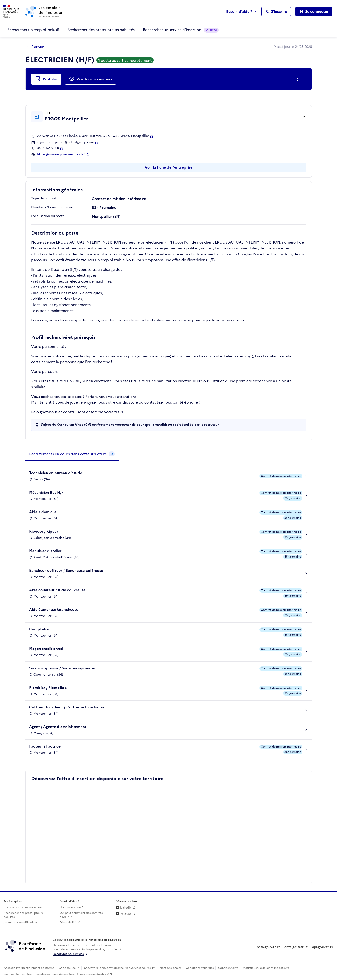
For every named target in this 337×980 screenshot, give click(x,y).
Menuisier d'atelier (45, 551)
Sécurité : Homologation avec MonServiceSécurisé (118, 968)
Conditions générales (200, 968)
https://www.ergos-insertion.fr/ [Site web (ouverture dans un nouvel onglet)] (61, 154)
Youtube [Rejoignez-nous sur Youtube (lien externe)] (124, 914)
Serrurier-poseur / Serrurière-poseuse (62, 668)
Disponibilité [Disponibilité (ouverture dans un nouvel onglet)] (68, 923)
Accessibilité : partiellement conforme (29, 968)
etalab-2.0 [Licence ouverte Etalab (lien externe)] (102, 974)
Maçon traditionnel (46, 649)
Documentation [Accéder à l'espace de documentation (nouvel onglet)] (70, 907)
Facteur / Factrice (45, 746)
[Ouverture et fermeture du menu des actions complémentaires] (298, 79)
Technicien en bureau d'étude (56, 473)
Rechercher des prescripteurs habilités (101, 30)
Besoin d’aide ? (239, 11)
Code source (67, 968)
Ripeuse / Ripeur (44, 531)
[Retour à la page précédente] (37, 47)
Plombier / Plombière (48, 688)
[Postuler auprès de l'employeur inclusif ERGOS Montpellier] (46, 79)
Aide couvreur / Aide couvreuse (57, 590)
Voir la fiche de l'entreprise (169, 167)
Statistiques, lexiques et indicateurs (266, 968)
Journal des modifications (21, 923)
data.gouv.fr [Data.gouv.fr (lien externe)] (294, 947)
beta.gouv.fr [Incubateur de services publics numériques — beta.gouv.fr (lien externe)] (266, 947)
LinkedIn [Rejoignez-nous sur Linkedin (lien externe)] (124, 908)
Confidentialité (228, 968)
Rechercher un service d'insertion (181, 30)
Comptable (39, 629)
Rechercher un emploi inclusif (33, 30)
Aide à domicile (43, 512)
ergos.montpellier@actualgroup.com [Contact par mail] (65, 142)
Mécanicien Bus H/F (46, 492)
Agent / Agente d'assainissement (58, 727)
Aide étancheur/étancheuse (54, 609)
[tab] (72, 454)
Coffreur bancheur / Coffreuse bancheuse (67, 707)
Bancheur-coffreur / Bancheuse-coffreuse (66, 570)
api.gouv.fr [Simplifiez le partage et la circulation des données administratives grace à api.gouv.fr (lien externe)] (321, 947)
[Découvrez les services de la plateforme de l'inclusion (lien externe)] (25, 946)
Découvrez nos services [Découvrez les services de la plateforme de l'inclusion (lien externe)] (68, 954)
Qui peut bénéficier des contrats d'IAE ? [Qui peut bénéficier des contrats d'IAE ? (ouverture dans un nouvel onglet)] (81, 915)
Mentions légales (170, 968)
